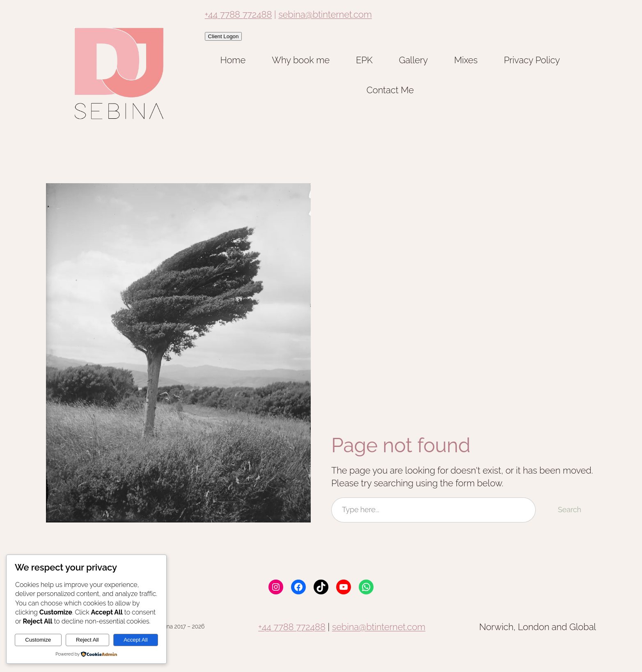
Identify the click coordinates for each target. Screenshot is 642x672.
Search (570, 510)
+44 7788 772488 (238, 14)
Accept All (136, 640)
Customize (38, 640)
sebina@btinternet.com (325, 14)
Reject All (87, 640)
